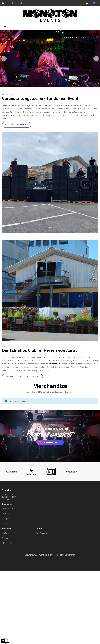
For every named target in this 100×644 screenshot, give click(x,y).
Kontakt (5, 533)
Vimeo (5, 524)
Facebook (6, 513)
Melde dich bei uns (49, 442)
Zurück (4, 59)
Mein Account (41, 533)
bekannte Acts (55, 364)
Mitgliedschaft (8, 543)
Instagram (6, 518)
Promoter (6, 538)
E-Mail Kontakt (8, 508)
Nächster (96, 59)
